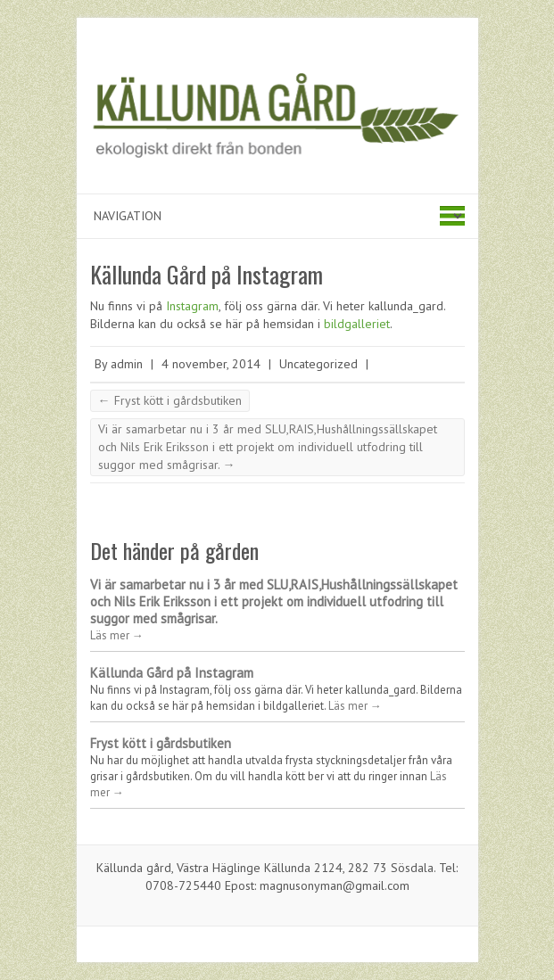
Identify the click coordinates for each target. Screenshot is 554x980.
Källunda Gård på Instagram (172, 673)
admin (127, 364)
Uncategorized (318, 364)
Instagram (192, 306)
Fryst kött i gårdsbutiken (170, 400)
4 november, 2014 (211, 364)
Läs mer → (117, 635)
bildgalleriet (357, 324)
